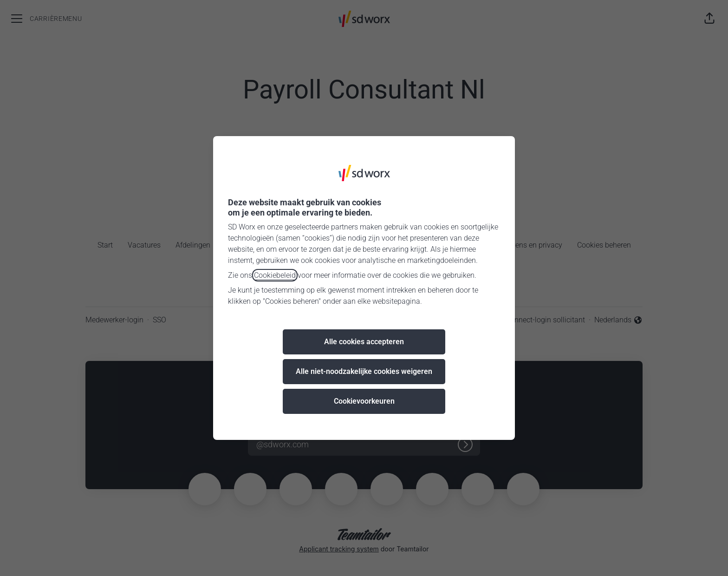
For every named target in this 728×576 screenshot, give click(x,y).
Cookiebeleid (275, 275)
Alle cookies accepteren (364, 342)
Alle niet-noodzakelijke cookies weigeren (364, 371)
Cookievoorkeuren (364, 401)
